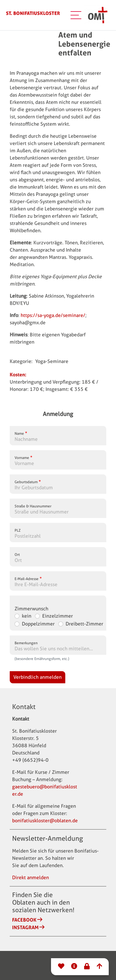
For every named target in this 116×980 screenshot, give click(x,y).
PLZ (18, 530)
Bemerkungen (26, 643)
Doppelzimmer (38, 624)
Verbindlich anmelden (38, 677)
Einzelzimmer (58, 616)
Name (19, 433)
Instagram (25, 927)
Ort (17, 554)
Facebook (24, 920)
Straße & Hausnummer (33, 506)
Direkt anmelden (31, 878)
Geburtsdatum (26, 482)
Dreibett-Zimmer (84, 624)
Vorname (22, 458)
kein (27, 616)
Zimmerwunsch (31, 609)
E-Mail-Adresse (27, 579)
